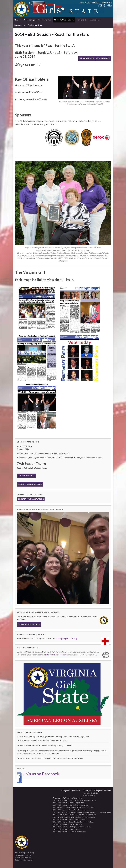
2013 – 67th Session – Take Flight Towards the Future (72, 827)
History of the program (29, 624)
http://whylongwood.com (56, 655)
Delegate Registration (70, 791)
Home (18, 20)
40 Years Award (103, 58)
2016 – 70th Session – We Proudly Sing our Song (70, 819)
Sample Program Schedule (30, 484)
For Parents (82, 20)
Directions (20, 25)
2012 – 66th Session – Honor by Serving (67, 829)
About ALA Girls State (64, 20)
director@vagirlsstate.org (31, 499)
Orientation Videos (27, 476)
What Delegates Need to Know (37, 20)
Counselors (95, 20)
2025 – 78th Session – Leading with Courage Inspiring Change (74, 800)
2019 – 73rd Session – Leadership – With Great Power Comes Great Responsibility (82, 812)
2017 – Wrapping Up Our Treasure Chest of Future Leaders (74, 817)
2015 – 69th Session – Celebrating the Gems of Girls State (73, 822)
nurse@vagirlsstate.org (66, 638)
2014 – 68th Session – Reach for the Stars (67, 824)
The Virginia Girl (87, 58)
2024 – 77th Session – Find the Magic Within (68, 803)
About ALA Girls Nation (91, 793)
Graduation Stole (35, 25)
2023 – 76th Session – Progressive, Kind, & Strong (70, 805)
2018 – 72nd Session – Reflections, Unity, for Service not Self (74, 815)
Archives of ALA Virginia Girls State (68, 798)
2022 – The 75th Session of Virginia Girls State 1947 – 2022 (74, 807)
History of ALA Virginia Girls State (97, 791)
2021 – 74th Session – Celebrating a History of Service (72, 810)
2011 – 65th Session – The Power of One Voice (69, 832)
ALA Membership (89, 795)
